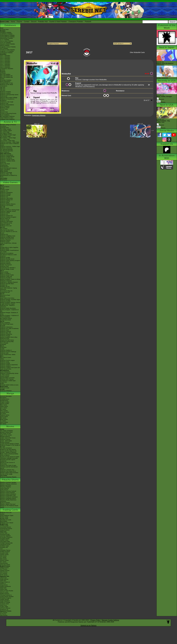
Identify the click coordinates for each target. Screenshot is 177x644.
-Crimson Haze (4, 604)
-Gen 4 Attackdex (5, 60)
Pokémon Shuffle (5, 258)
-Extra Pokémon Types (7, 515)
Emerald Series (5, 412)
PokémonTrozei (5, 339)
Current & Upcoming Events (8, 113)
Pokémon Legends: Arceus (8, 211)
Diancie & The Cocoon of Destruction (7, 463)
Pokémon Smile (5, 220)
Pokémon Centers (5, 93)
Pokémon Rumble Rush (7, 237)
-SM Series (3, 556)
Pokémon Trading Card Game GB (10, 368)
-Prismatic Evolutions (6, 537)
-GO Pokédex (4, 48)
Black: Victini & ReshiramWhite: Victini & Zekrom (9, 455)
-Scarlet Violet (4, 553)
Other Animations (5, 170)
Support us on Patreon (88, 625)
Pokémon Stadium (5, 366)
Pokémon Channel (5, 331)
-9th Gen (3, 87)
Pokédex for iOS (5, 292)
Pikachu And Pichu (6, 485)
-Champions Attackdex (7, 69)
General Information (6, 396)
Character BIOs (5, 399)
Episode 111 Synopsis (164, 97)
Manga (10, 393)
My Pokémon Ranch (6, 318)
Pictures (161, 102)
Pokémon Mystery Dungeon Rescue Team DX (8, 218)
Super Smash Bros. (6, 369)
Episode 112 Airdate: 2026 (163, 121)
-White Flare (4, 533)
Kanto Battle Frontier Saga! (8, 135)
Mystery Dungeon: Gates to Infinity (10, 279)
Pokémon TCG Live (6, 226)
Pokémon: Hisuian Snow (7, 159)
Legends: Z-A (4, 191)
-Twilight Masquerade (6, 543)
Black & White (4, 272)
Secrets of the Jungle (6, 474)
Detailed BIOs (4, 401)
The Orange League (6, 131)
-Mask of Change (5, 602)
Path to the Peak (5, 164)
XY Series (3, 421)
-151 (1, 549)
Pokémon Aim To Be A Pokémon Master (9, 144)
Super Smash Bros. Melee (8, 355)
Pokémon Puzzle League (7, 360)
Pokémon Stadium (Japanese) (9, 365)
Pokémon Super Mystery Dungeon (10, 260)
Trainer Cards (4, 517)
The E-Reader (4, 343)
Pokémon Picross (5, 262)
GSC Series (4, 408)
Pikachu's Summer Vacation (8, 482)
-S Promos (3, 614)
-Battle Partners (5, 594)
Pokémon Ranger (5, 336)
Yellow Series (4, 406)
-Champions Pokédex (6, 53)
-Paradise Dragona (6, 598)
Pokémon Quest (5, 242)
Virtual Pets (3, 382)
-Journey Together (5, 536)
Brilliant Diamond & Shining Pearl (10, 210)
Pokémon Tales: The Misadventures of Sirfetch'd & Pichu (9, 175)
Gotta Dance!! (4, 490)
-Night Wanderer (5, 601)
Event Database (5, 115)
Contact (27, 22)
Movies (10, 426)
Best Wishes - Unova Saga (8, 138)
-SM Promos (4, 572)
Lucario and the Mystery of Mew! (10, 444)
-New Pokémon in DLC (7, 118)
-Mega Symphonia (5, 586)
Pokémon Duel (4, 266)
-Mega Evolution (5, 530)
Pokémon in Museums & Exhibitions (7, 100)
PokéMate (3, 344)
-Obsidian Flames (5, 550)
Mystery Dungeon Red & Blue (9, 337)
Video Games (10, 182)
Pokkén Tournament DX (7, 239)
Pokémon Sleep (5, 203)
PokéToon (3, 162)
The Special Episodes (6, 149)
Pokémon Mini (4, 353)
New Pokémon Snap (6, 223)
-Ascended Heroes (6, 527)
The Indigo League (6, 129)
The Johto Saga (5, 132)
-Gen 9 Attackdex (5, 67)
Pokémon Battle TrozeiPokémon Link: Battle (9, 251)
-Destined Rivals (5, 534)
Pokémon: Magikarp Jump (8, 236)
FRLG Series (4, 411)
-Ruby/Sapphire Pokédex (7, 35)
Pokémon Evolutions (6, 158)
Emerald (3, 326)
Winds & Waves (5, 187)
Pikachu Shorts (10, 480)
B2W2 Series (4, 419)
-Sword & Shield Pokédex (8, 44)
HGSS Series (4, 417)
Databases (10, 25)
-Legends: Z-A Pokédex (7, 51)
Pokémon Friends (5, 195)
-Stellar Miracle (4, 599)
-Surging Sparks (5, 539)
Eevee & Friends (5, 503)
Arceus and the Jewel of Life (8, 451)
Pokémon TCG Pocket (7, 206)
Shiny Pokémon (5, 152)
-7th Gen (3, 90)
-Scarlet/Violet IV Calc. (7, 83)
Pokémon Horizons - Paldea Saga (10, 146)
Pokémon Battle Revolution (8, 308)
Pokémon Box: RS (5, 333)
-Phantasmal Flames (6, 529)
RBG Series (4, 405)
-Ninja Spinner (4, 579)
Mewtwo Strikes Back (6, 432)
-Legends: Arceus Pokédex (8, 47)
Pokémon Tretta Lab (6, 276)
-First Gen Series (5, 565)
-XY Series (3, 557)
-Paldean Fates (5, 546)
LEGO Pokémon (5, 106)
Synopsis (160, 125)
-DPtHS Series (4, 560)
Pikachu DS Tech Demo (7, 340)
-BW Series (3, 559)
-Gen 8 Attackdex (5, 66)
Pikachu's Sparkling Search (8, 498)
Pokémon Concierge (6, 173)
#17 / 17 (140, 124)
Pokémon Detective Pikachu (8, 477)
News (2, 28)
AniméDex (3, 126)
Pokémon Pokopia (5, 194)
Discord (34, 22)
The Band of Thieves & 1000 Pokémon (8, 255)
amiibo (2, 384)
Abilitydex (3, 73)
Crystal (2, 349)
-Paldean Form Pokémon (7, 119)
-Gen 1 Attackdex (5, 56)
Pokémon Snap (5, 362)
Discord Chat (4, 112)
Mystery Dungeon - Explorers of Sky (9, 310)
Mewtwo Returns (5, 436)
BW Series (3, 418)
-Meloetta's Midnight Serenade (9, 458)
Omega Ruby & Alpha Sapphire (9, 247)
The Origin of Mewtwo (7, 431)
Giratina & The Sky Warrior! (8, 449)
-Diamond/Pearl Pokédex (7, 37)
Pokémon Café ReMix (7, 198)
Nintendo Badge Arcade (7, 269)
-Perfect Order (4, 526)
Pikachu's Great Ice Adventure (9, 497)
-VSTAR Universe (5, 608)
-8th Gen (3, 89)
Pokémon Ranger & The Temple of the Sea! (10, 446)
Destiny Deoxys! (5, 442)
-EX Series (3, 562)
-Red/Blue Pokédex (6, 32)
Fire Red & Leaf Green (7, 324)
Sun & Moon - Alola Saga (7, 141)
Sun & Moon (4, 229)
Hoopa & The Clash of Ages (8, 465)
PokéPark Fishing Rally (7, 342)
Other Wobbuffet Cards (137, 52)
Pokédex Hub (43, 22)
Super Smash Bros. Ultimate (8, 243)
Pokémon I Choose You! (7, 470)
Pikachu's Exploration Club (8, 496)
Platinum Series (5, 415)
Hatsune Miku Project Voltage (9, 98)
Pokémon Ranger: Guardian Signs (10, 300)
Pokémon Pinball (5, 363)
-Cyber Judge (4, 607)
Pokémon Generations (7, 155)
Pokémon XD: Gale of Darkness (9, 329)
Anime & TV (10, 122)
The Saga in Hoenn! (6, 133)
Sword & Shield (5, 208)
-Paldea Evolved (5, 552)
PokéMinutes (4, 165)
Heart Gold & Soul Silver (7, 298)
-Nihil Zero (3, 581)
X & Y (2, 246)
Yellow (2, 359)
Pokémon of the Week (7, 85)
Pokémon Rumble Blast (7, 284)
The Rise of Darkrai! (6, 448)
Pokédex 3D (4, 285)
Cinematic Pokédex (6, 80)
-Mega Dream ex (5, 582)
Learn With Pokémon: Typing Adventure (8, 289)
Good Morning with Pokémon (9, 168)
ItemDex (3, 70)
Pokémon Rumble (5, 301)
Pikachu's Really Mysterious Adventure (8, 501)
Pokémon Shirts (5, 108)
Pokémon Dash (5, 330)
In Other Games (5, 375)
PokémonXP (4, 96)
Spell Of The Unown (6, 435)
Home (13, 22)
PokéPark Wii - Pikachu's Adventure (7, 306)
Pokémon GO (4, 197)
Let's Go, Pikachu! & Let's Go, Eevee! (9, 232)
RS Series (3, 409)
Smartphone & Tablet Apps (8, 381)
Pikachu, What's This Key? (8, 504)
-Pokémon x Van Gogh (7, 102)
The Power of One (5, 434)
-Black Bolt (3, 531)
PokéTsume (4, 180)
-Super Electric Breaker (7, 597)
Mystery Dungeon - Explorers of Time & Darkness (9, 316)
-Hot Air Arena (4, 592)
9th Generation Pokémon (7, 116)
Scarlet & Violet (5, 190)
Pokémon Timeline (5, 92)
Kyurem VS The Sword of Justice (10, 457)
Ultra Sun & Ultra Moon (7, 230)
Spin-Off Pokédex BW (6, 77)
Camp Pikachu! (5, 488)
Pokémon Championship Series (9, 95)
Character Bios (4, 128)
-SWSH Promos (5, 570)
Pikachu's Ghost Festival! (7, 493)
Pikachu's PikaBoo (5, 487)
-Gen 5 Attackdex (5, 61)
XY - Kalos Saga (5, 139)
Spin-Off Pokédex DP (6, 76)
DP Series (3, 414)
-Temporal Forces (5, 544)
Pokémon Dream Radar (7, 275)
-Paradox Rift (4, 547)
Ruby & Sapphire (5, 323)
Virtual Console (5, 376)
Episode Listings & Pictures (8, 125)
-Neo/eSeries (4, 563)
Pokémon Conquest (6, 281)
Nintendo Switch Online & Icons (9, 385)
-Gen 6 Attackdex (5, 63)
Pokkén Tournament (6, 265)
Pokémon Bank (5, 249)
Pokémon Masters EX (6, 200)
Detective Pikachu (5, 240)
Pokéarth (88, 22)
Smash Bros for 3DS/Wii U (8, 268)
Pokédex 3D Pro (5, 287)
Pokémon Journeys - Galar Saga (10, 142)
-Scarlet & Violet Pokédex (8, 50)
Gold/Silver (3, 347)
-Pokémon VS (4, 610)
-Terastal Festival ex (6, 595)
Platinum (3, 297)
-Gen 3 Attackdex (5, 58)
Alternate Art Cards (6, 520)
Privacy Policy (96, 620)
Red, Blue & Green (6, 357)
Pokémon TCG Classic (7, 523)
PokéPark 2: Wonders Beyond (9, 282)
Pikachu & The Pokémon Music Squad (9, 506)
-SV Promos (4, 569)
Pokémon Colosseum (6, 327)
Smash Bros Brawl (5, 320)
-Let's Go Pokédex (5, 43)
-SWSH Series (4, 555)
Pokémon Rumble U (6, 278)
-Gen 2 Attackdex (5, 57)
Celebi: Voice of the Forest (8, 438)
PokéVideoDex (4, 167)
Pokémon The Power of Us (8, 471)
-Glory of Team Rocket (7, 591)
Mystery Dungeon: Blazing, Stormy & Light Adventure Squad (10, 303)
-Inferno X (3, 584)
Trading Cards (10, 510)
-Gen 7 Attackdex (5, 64)
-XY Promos (4, 573)
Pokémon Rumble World (7, 259)
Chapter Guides (5, 402)
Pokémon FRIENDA (6, 391)
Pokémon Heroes (5, 439)
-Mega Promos (4, 568)
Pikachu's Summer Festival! (8, 491)
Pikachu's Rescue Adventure (8, 484)
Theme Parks (4, 109)
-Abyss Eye (3, 578)
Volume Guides (5, 403)
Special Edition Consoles (7, 378)
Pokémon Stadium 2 (6, 350)
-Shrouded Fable (5, 542)
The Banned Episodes (7, 151)
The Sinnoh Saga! (5, 136)
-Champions (4, 86)
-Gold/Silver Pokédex (6, 34)
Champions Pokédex (76, 22)
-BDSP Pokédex (5, 45)
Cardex (2, 79)
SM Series (3, 424)
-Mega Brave (4, 585)
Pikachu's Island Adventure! (8, 494)
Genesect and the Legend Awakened (8, 460)
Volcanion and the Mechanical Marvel (9, 468)
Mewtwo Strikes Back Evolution (9, 473)
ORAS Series (4, 422)
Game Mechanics (5, 82)
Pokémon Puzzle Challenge (8, 352)
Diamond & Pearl (5, 295)
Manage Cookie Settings (110, 620)
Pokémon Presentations (7, 105)
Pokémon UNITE (5, 201)
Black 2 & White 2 (5, 274)
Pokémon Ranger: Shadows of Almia (9, 313)
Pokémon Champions (6, 192)
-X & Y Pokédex (5, 40)
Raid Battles (4, 521)
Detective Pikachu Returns (8, 204)
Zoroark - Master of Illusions (8, 452)
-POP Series (4, 575)
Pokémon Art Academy (7, 253)
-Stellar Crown (4, 540)
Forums (19, 22)
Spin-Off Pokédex (5, 74)
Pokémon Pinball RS (6, 334)
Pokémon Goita (5, 388)
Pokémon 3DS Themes (7, 379)
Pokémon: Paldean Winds (8, 161)
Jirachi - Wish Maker (6, 441)
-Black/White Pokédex (7, 38)
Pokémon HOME (5, 213)
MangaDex (3, 398)
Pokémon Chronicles (6, 148)
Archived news (4, 30)
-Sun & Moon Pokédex (7, 41)
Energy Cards (4, 518)
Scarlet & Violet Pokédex (58, 22)
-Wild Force (3, 605)
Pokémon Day (4, 103)
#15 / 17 (37, 124)
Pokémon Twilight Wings (7, 157)
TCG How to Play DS (6, 291)
